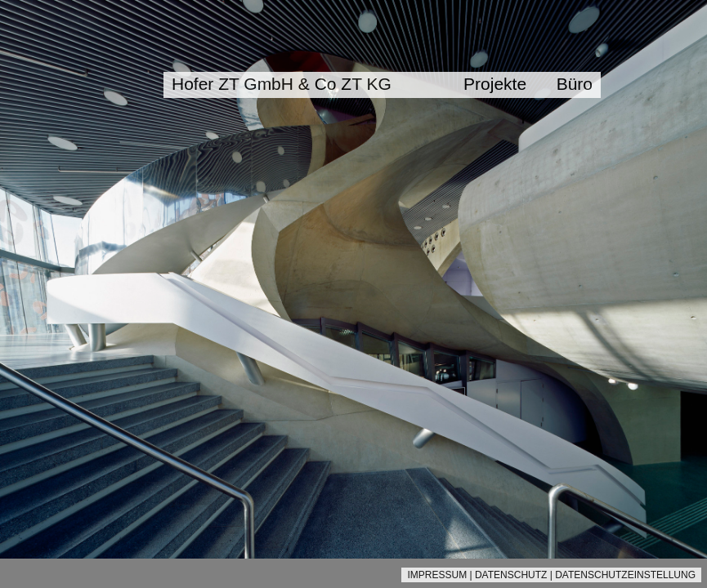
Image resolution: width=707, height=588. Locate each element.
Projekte (495, 84)
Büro (575, 84)
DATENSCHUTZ (511, 575)
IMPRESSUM (437, 575)
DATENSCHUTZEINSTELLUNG (625, 575)
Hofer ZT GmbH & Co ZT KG (282, 84)
